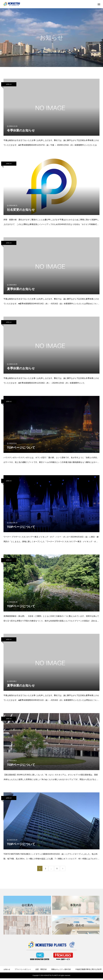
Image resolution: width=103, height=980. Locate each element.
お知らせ (9, 84)
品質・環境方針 (41, 969)
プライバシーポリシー (23, 969)
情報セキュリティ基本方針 (61, 969)
